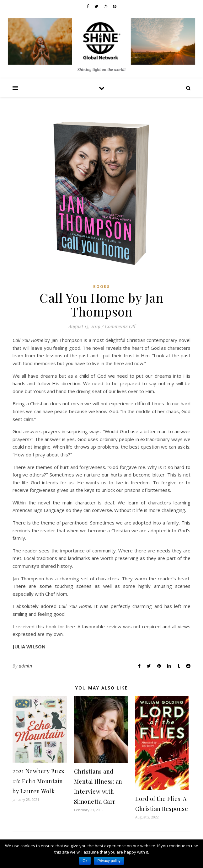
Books (101, 287)
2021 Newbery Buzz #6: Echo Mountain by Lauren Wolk (38, 781)
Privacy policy (109, 861)
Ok (85, 861)
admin (26, 666)
